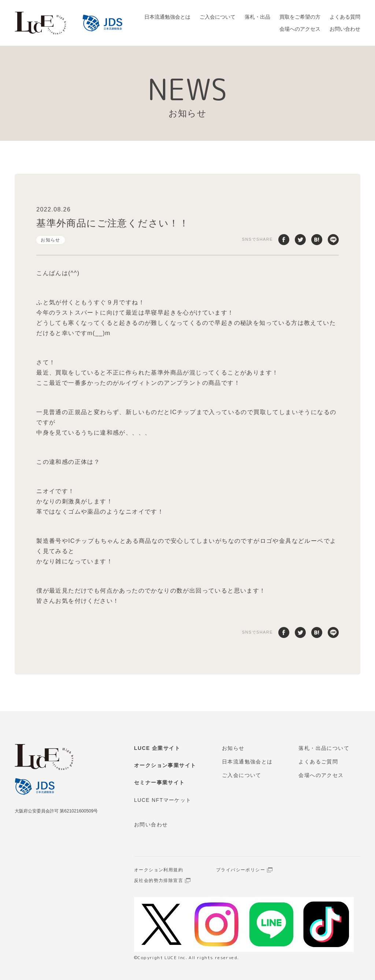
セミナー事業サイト (159, 782)
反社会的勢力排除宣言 (159, 881)
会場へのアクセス (300, 29)
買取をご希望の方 (300, 17)
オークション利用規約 (159, 870)
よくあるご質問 (318, 762)
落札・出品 (257, 17)
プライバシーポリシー (241, 870)
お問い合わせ (345, 29)
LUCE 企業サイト (157, 748)
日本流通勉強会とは (167, 17)
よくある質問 (345, 17)
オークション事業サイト (165, 765)
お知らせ (51, 240)
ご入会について (218, 17)
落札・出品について (324, 748)
